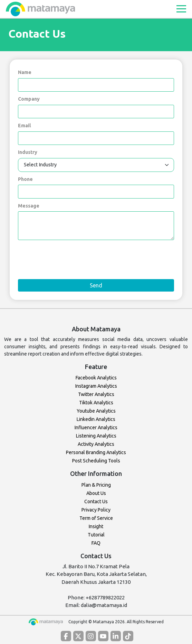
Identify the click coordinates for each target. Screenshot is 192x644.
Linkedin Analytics (96, 419)
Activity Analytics (96, 444)
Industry (28, 152)
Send (96, 285)
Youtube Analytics (96, 411)
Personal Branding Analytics (96, 452)
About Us (96, 493)
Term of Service (96, 518)
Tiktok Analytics (96, 403)
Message (29, 206)
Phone (25, 179)
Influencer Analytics (96, 427)
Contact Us (96, 502)
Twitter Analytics (96, 394)
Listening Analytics (96, 436)
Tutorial (96, 535)
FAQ (96, 543)
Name (25, 72)
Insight (96, 526)
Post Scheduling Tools (96, 461)
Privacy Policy (96, 510)
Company (29, 99)
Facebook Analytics (96, 378)
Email (25, 126)
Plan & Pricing (96, 485)
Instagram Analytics (96, 386)
